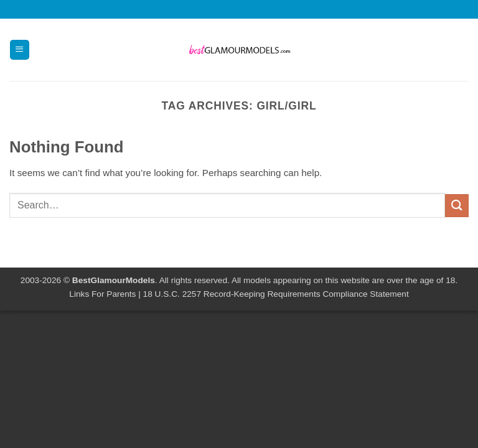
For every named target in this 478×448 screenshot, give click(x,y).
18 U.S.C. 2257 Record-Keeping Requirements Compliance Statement (276, 294)
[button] (19, 49)
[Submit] (457, 206)
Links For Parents (102, 294)
